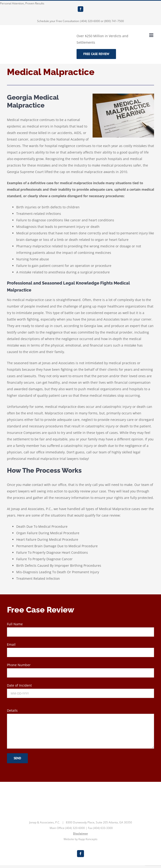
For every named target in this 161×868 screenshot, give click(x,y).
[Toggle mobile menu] (152, 35)
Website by (71, 839)
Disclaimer (80, 834)
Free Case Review (96, 54)
